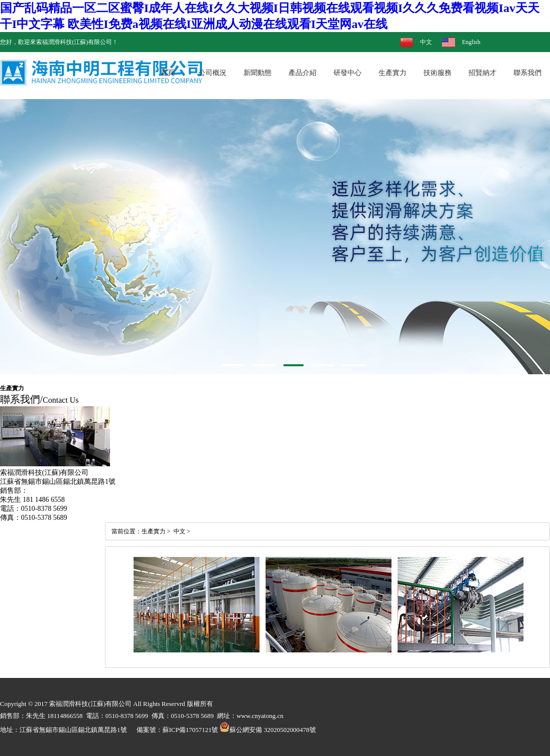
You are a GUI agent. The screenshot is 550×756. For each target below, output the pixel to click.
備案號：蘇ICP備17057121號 (177, 730)
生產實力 (153, 531)
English (471, 42)
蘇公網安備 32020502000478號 (267, 730)
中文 (426, 42)
